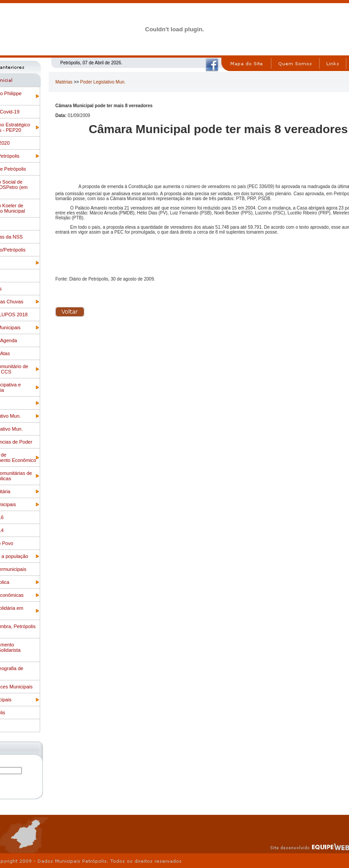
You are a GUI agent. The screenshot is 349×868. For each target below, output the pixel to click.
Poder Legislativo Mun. (103, 82)
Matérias (64, 82)
